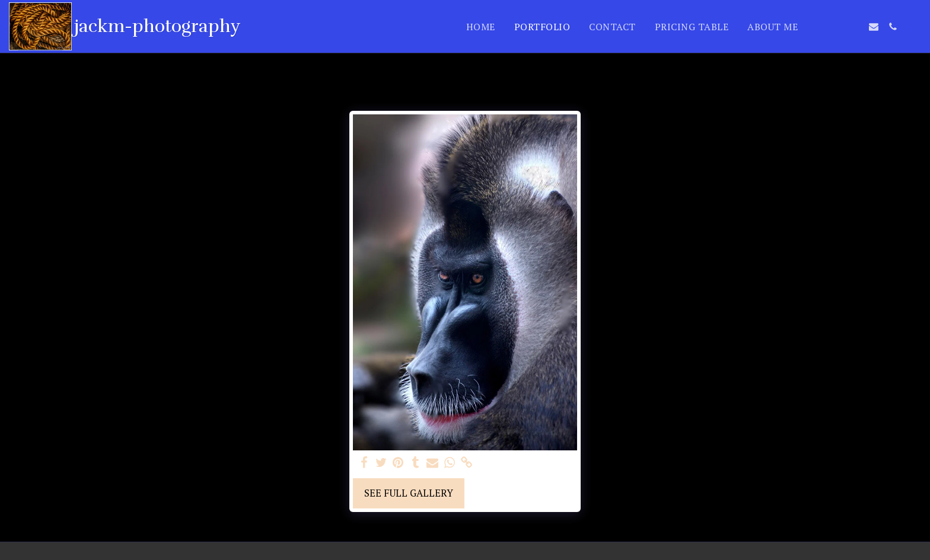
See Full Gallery (409, 493)
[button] (817, 27)
